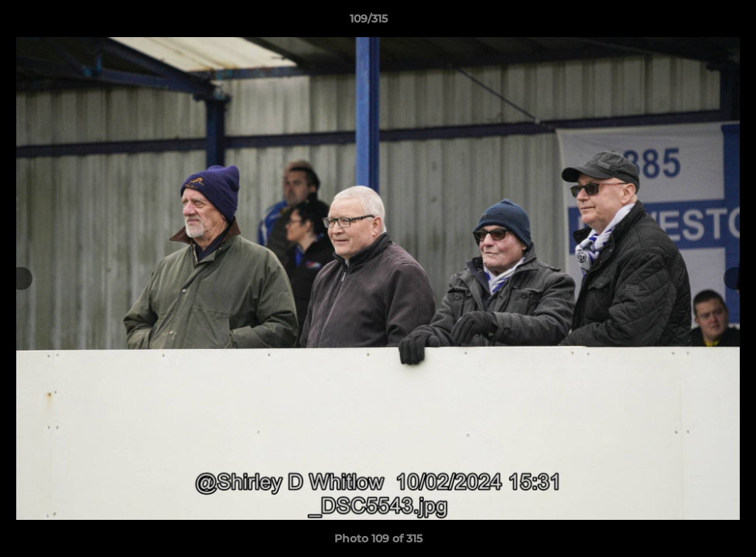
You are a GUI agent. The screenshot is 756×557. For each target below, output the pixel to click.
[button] (691, 22)
